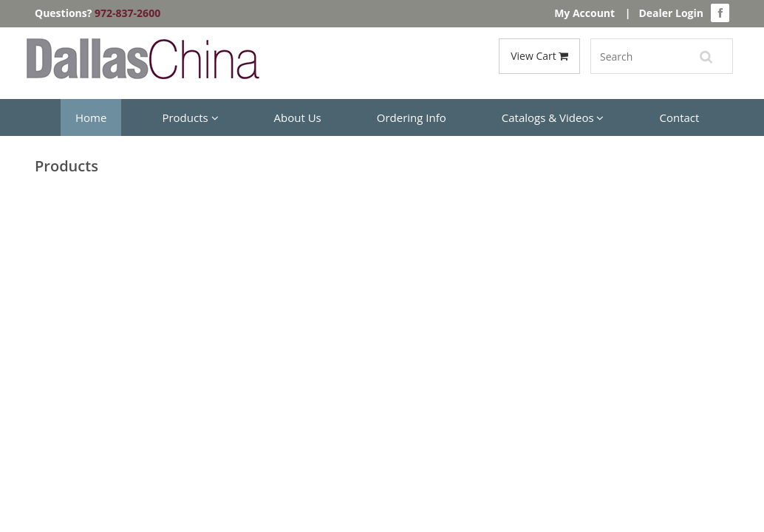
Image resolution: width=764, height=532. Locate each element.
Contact (679, 117)
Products (190, 117)
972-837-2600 (127, 13)
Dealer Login (671, 13)
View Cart (539, 56)
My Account (584, 13)
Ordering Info (412, 117)
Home (91, 117)
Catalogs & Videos (553, 117)
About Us (298, 117)
